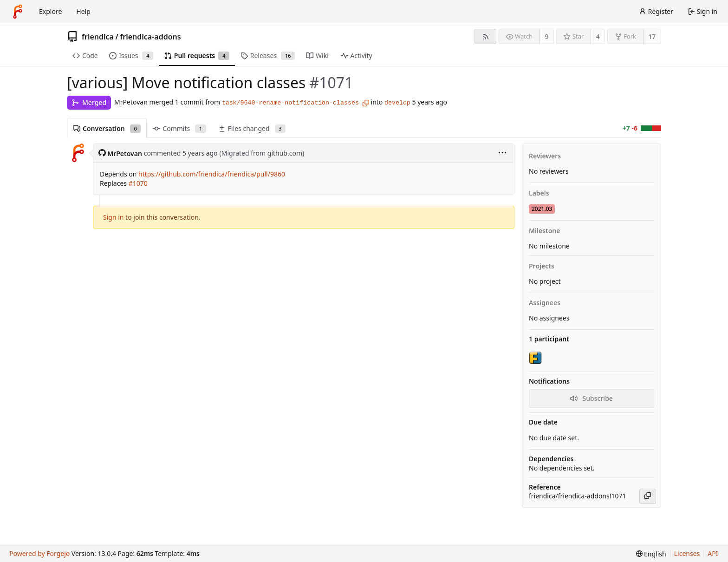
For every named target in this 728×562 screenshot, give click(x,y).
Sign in (113, 217)
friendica (98, 37)
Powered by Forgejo (39, 553)
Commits (179, 128)
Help (83, 11)
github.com (285, 153)
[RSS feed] (485, 36)
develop (397, 103)
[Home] (18, 12)
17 (652, 36)
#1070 (138, 183)
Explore (50, 11)
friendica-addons (150, 37)
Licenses (687, 553)
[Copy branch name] (366, 103)
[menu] (502, 154)
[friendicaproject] (536, 358)
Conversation (107, 128)
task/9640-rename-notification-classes (290, 103)
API (713, 553)
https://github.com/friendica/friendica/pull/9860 (212, 174)
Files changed (252, 128)
